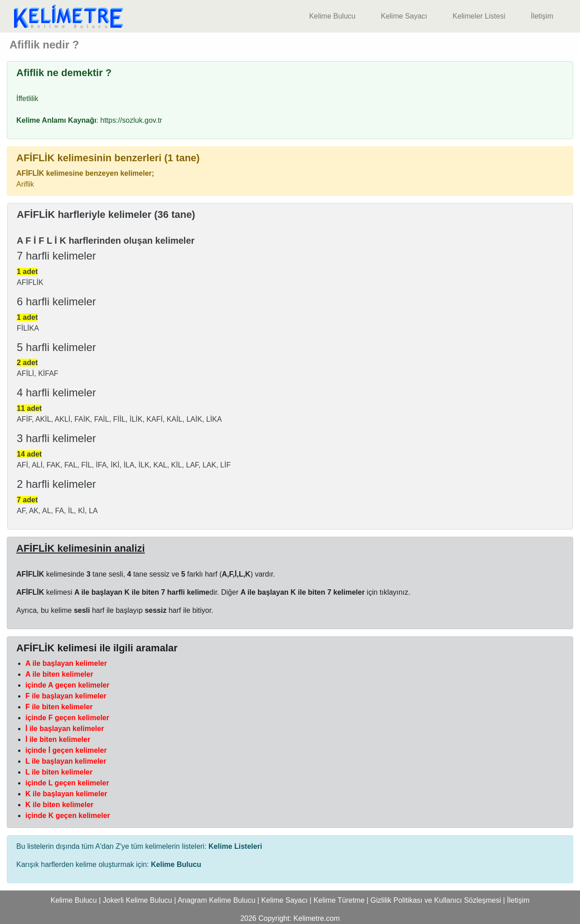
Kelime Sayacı (404, 16)
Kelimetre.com (317, 918)
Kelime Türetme (339, 900)
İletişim (542, 16)
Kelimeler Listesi (479, 16)
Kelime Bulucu (332, 16)
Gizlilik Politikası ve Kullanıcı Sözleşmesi (436, 900)
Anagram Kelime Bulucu (217, 900)
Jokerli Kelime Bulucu (138, 900)
